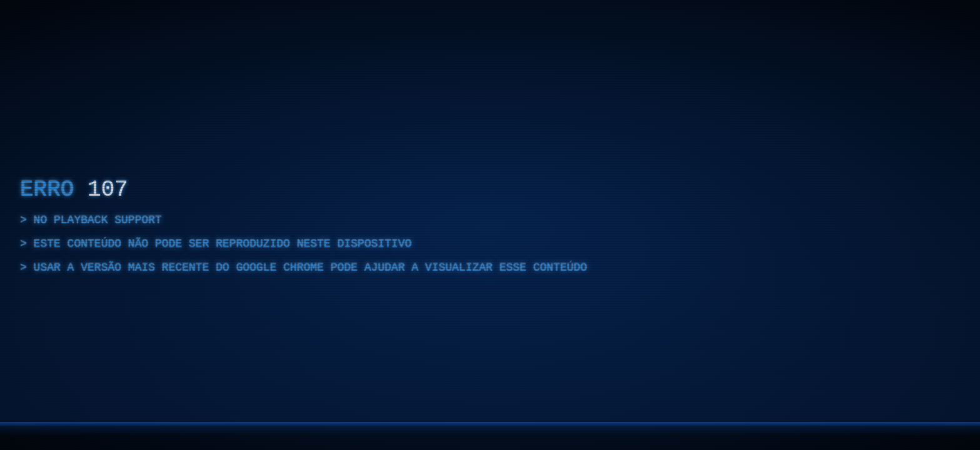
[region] (490, 225)
